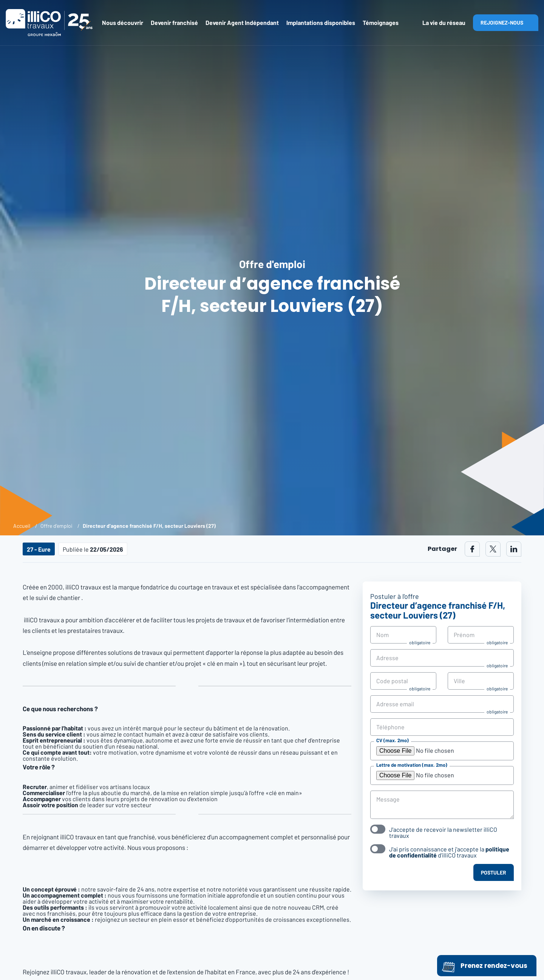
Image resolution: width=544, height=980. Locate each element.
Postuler (494, 872)
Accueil (22, 526)
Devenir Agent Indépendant (242, 22)
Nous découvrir (123, 22)
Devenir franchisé (174, 22)
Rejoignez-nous (502, 22)
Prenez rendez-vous (484, 966)
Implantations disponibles (321, 22)
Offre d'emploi (56, 526)
